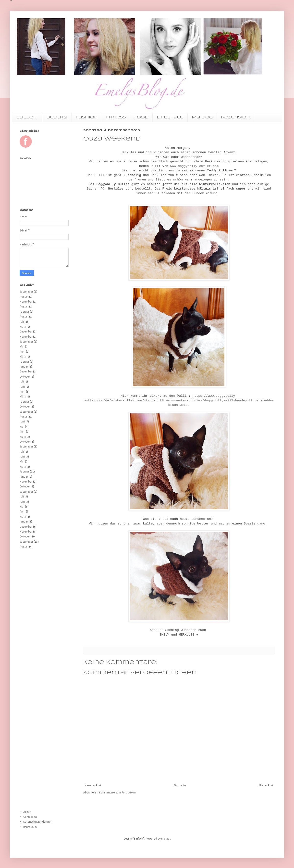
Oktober (25, 377)
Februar (24, 312)
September (26, 292)
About (27, 812)
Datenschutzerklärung (37, 822)
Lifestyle (170, 117)
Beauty (57, 117)
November (26, 302)
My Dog (202, 117)
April (22, 352)
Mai (22, 347)
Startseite (180, 786)
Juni (22, 387)
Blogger (166, 839)
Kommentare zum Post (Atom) (117, 793)
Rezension (235, 117)
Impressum (30, 827)
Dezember (26, 332)
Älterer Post (266, 786)
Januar (24, 367)
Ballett (27, 117)
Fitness (116, 117)
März (23, 327)
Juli (22, 322)
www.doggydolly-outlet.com (194, 166)
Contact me (30, 817)
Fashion (87, 117)
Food (141, 117)
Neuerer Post (93, 786)
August (24, 297)
